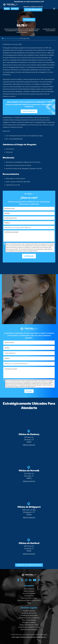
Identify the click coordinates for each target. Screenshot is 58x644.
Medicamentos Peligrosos (29, 629)
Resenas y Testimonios (29, 598)
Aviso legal (15, 637)
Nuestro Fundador (29, 593)
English (7, 9)
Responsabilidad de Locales (29, 625)
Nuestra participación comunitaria (29, 600)
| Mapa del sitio (41, 637)
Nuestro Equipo (14, 38)
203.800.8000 (33, 10)
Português (15, 9)
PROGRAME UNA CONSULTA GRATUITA (29, 565)
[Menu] (54, 9)
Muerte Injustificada (29, 620)
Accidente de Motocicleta (29, 615)
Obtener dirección (29, 445)
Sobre (6, 38)
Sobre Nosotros (29, 589)
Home (2, 38)
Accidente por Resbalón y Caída (29, 627)
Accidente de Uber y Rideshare (29, 618)
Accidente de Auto (29, 611)
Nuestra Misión (29, 596)
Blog (29, 603)
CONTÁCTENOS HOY (29, 111)
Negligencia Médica (29, 622)
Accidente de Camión (29, 613)
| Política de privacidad (27, 637)
